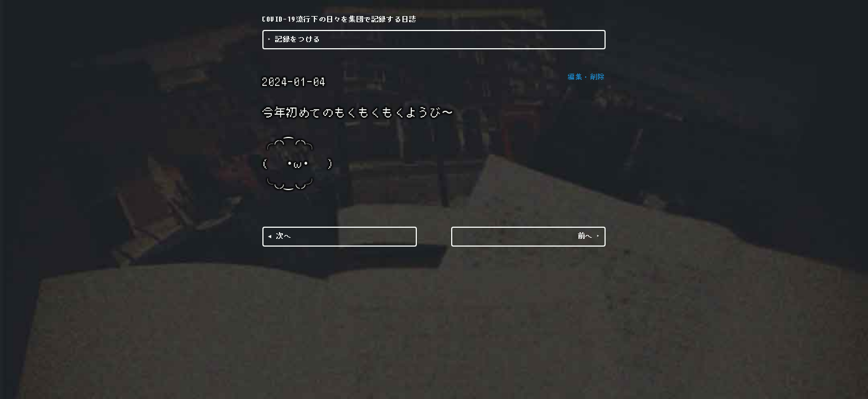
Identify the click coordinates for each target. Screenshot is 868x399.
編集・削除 (587, 77)
